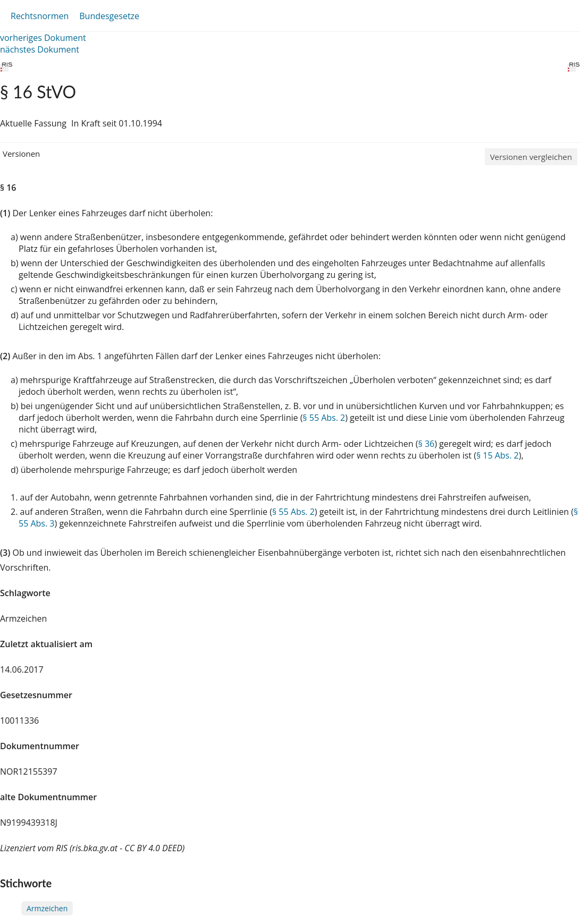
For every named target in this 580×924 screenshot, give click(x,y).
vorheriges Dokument (43, 38)
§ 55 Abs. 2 (324, 418)
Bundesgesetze (109, 16)
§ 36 (427, 444)
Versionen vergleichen (531, 157)
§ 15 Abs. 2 (498, 455)
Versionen (21, 154)
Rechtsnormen (40, 16)
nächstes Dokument (40, 49)
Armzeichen (47, 908)
